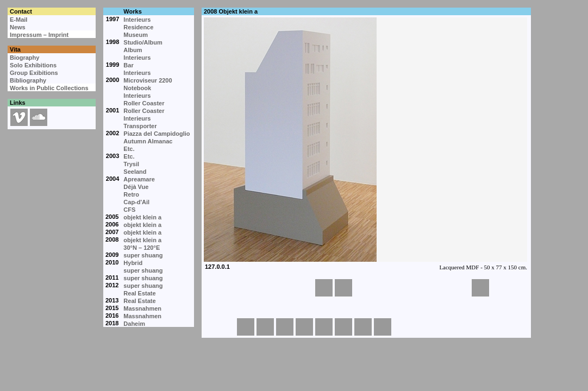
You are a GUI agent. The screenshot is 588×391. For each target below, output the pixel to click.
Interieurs (137, 20)
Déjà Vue (136, 187)
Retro (131, 194)
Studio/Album (143, 42)
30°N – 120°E (142, 248)
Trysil (131, 164)
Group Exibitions (34, 73)
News (18, 27)
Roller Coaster (144, 103)
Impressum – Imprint (39, 35)
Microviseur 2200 (148, 80)
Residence (138, 27)
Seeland (135, 172)
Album (133, 50)
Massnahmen (142, 308)
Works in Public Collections (49, 88)
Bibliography (28, 80)
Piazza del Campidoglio (157, 134)
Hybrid (133, 263)
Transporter (140, 126)
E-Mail (18, 20)
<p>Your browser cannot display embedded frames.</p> (366, 147)
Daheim (134, 324)
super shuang (143, 255)
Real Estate (139, 293)
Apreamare (139, 179)
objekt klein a (142, 217)
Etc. (129, 149)
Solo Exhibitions (33, 65)
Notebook (137, 88)
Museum (136, 35)
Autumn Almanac (148, 141)
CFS (129, 210)
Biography (24, 58)
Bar (128, 65)
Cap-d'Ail (136, 202)
